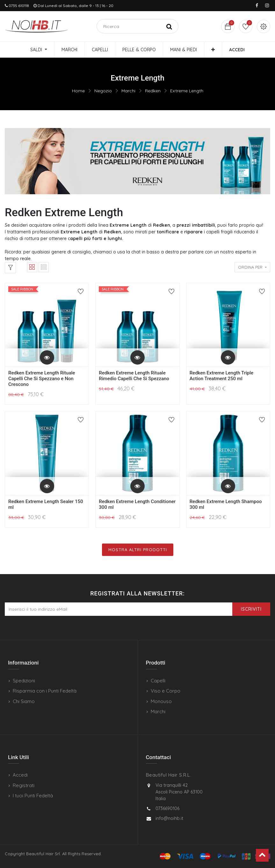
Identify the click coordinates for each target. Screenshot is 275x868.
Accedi (20, 775)
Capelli (158, 681)
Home (78, 91)
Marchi (128, 91)
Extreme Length (187, 91)
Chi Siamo (24, 701)
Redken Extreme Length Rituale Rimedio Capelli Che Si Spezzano (134, 376)
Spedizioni (24, 681)
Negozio (103, 91)
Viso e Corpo (166, 691)
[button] (213, 50)
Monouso (161, 701)
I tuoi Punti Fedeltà (33, 796)
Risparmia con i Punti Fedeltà (45, 691)
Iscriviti (251, 609)
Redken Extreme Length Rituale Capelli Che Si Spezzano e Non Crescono (42, 379)
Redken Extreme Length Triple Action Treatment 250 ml (222, 376)
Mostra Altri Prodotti (138, 550)
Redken (153, 91)
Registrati (24, 785)
